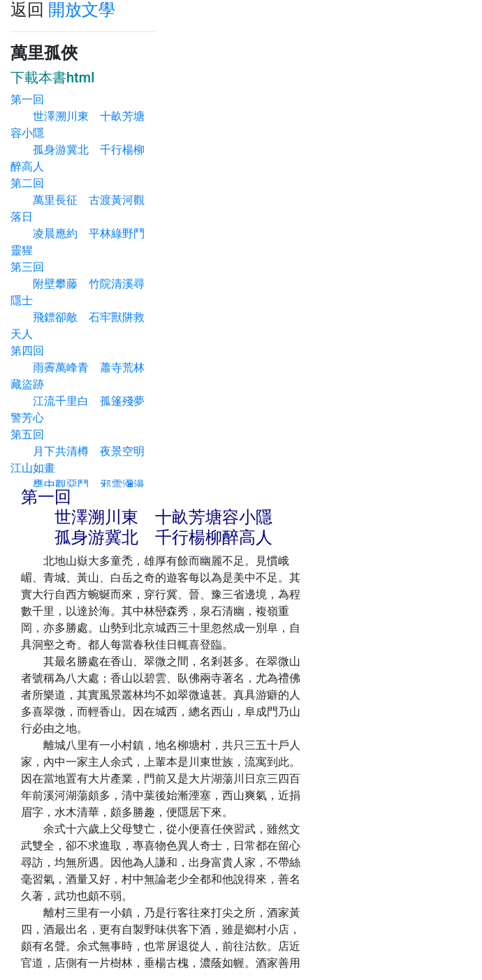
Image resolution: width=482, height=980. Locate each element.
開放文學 (82, 10)
